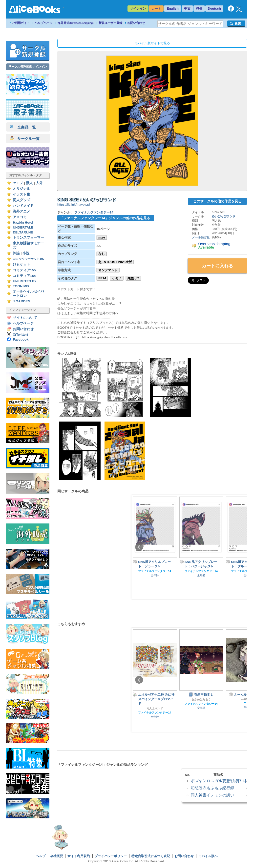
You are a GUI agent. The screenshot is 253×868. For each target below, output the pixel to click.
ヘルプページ (43, 23)
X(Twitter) (21, 335)
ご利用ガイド (21, 23)
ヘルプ (41, 856)
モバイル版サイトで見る (152, 43)
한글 (199, 9)
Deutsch (214, 9)
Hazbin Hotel (23, 222)
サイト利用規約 (79, 856)
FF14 (102, 278)
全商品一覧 (23, 127)
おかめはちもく (201, 699)
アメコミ (20, 217)
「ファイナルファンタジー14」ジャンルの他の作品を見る (105, 218)
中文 (187, 9)
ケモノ (18, 183)
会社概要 (57, 856)
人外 (39, 183)
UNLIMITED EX (25, 281)
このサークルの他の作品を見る (217, 201)
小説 (26, 253)
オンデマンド (108, 270)
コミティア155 (24, 270)
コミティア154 (24, 276)
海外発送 (76, 23)
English (173, 9)
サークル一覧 (25, 139)
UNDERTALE (23, 227)
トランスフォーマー (28, 238)
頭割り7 (133, 278)
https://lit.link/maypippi (74, 204)
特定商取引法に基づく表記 (151, 856)
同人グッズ (21, 200)
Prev (139, 547)
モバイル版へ (208, 856)
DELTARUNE (23, 232)
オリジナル (21, 189)
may (102, 238)
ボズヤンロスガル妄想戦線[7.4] (218, 781)
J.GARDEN (21, 301)
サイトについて (25, 318)
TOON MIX (21, 286)
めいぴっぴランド (224, 216)
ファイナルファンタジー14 (94, 212)
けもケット (21, 264)
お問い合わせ (136, 23)
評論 (16, 253)
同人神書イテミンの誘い (212, 795)
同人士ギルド (155, 708)
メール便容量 (201, 237)
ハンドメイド (23, 206)
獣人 (29, 183)
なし (102, 254)
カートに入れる (217, 266)
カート (156, 9)
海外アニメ (21, 211)
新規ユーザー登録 (110, 23)
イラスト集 (21, 194)
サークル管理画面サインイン (28, 67)
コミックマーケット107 (29, 259)
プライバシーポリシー (111, 856)
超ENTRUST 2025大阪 (115, 262)
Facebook (21, 339)
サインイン (138, 9)
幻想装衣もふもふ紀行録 (212, 788)
